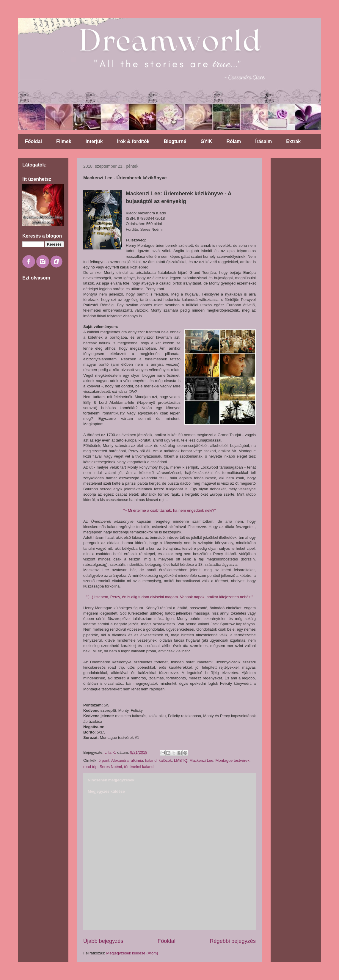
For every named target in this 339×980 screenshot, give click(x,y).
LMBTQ (181, 760)
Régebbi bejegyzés (233, 941)
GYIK (206, 141)
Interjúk (94, 141)
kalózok (165, 760)
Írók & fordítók (133, 141)
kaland (151, 760)
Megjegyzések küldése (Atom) (132, 953)
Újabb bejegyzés (103, 941)
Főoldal (33, 141)
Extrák (293, 141)
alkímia (137, 760)
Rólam (234, 141)
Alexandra (120, 760)
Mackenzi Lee (201, 760)
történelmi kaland (139, 767)
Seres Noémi (111, 767)
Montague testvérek (233, 760)
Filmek (64, 141)
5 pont (104, 760)
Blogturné (175, 141)
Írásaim (263, 141)
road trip (90, 767)
